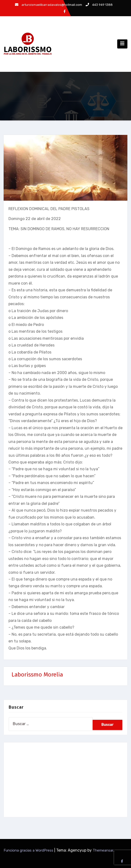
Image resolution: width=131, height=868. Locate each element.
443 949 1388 (99, 5)
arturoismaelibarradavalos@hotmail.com (48, 5)
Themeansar (103, 850)
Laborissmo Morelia (37, 675)
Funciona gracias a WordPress (29, 850)
